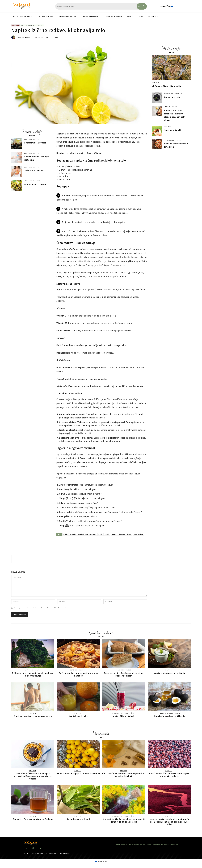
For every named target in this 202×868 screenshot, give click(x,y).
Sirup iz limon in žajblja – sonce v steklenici (78, 773)
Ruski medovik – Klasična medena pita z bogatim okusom (124, 674)
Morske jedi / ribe (172, 140)
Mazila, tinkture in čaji (32, 25)
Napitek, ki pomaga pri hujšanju (169, 673)
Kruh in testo (171, 107)
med (100, 534)
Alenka (28, 37)
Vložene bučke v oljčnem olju (166, 86)
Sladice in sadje (78, 670)
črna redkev (138, 534)
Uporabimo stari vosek (35, 143)
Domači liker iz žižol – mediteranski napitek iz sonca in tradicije (169, 775)
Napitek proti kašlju (78, 716)
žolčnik (73, 534)
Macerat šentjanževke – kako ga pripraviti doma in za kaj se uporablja (124, 820)
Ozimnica (156, 83)
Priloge (168, 127)
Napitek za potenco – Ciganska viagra (33, 716)
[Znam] (22, 6)
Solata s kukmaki (172, 130)
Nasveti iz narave (32, 670)
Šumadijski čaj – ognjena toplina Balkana (33, 819)
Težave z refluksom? (34, 171)
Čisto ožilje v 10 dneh (124, 716)
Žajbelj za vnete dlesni (78, 819)
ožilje (66, 534)
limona (122, 534)
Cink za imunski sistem (35, 184)
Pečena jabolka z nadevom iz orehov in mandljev (78, 674)
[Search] (142, 6)
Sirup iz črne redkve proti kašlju (169, 716)
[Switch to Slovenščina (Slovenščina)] (101, 861)
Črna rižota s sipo (173, 97)
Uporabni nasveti (32, 139)
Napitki (15, 25)
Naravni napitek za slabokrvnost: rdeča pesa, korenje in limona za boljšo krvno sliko (169, 822)
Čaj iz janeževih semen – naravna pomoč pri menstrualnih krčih (124, 775)
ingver (114, 534)
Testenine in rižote (173, 94)
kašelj (107, 534)
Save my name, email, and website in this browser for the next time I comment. (40, 608)
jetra (129, 534)
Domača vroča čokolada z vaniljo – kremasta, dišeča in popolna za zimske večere (33, 776)
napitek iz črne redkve (87, 534)
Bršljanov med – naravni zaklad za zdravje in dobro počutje (33, 674)
